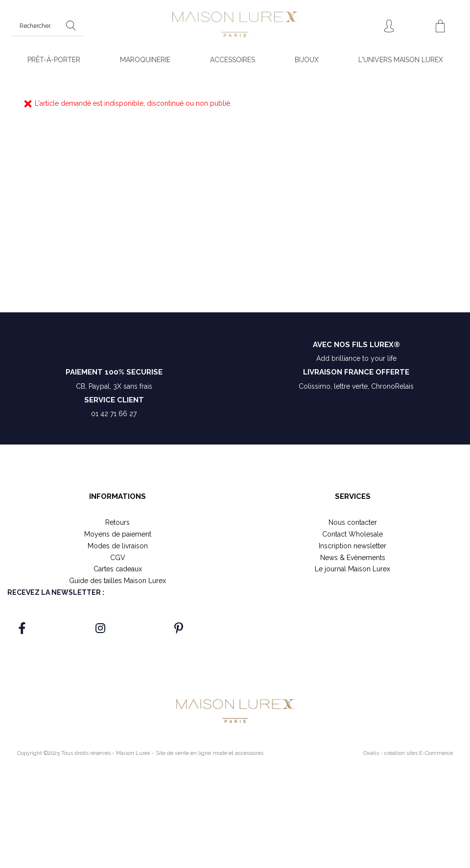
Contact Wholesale (352, 534)
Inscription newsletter (352, 546)
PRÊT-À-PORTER (54, 60)
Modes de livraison (118, 546)
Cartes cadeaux (118, 569)
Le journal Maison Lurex (352, 569)
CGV (118, 558)
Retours (117, 522)
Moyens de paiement (118, 534)
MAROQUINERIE (145, 60)
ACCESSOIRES (233, 60)
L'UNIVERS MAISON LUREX (401, 60)
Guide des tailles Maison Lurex (117, 581)
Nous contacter (353, 522)
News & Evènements (353, 558)
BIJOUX (307, 60)
